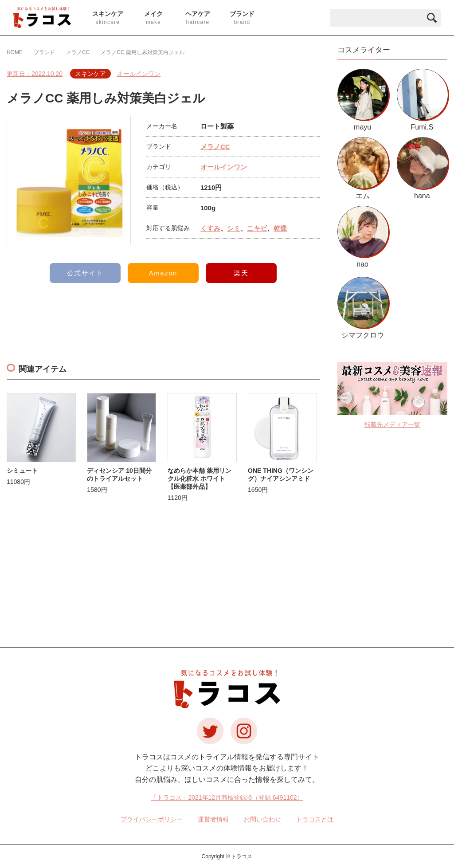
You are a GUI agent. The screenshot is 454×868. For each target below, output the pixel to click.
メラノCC (215, 147)
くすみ (210, 228)
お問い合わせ (262, 819)
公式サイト (85, 273)
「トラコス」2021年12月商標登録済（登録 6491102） (227, 797)
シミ (234, 228)
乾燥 (280, 228)
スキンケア (90, 74)
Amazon (163, 273)
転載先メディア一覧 (392, 424)
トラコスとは (315, 819)
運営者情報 (213, 819)
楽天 (241, 273)
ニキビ (257, 228)
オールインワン (139, 74)
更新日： (35, 74)
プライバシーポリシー (152, 819)
